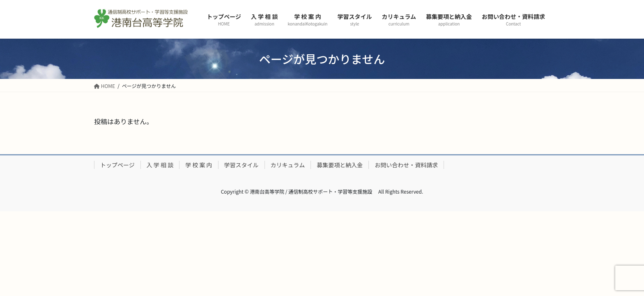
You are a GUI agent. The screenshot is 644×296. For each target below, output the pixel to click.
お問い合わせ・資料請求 (406, 165)
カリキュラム (288, 165)
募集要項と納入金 (340, 165)
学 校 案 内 (199, 165)
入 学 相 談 (160, 165)
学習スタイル (241, 165)
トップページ (117, 165)
